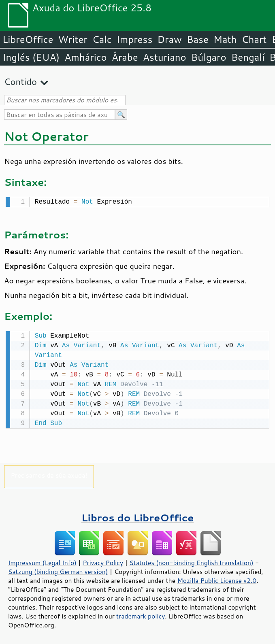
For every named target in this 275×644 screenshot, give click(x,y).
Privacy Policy (103, 561)
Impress (135, 39)
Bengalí (248, 57)
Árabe (125, 57)
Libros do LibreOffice (137, 516)
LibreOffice (28, 39)
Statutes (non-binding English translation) (191, 561)
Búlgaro (209, 57)
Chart (254, 39)
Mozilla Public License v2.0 (217, 579)
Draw (169, 39)
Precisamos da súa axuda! (49, 473)
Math (225, 39)
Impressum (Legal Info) (42, 561)
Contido (20, 82)
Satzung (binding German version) (58, 570)
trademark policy (141, 614)
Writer (72, 39)
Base (198, 39)
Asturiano (165, 57)
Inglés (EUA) (31, 57)
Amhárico (85, 57)
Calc (102, 39)
